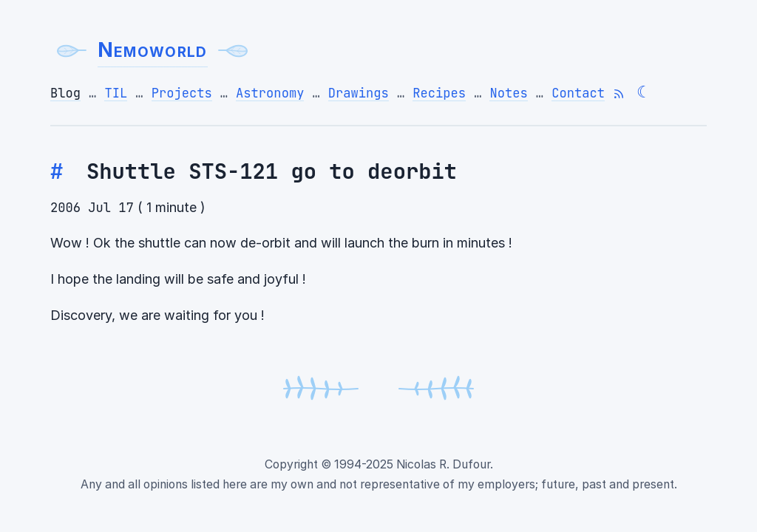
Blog (65, 93)
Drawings (359, 93)
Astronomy (270, 93)
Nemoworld (153, 50)
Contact (578, 93)
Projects (182, 93)
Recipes (439, 93)
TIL (116, 93)
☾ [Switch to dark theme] (644, 92)
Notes (508, 93)
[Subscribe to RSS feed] (619, 94)
